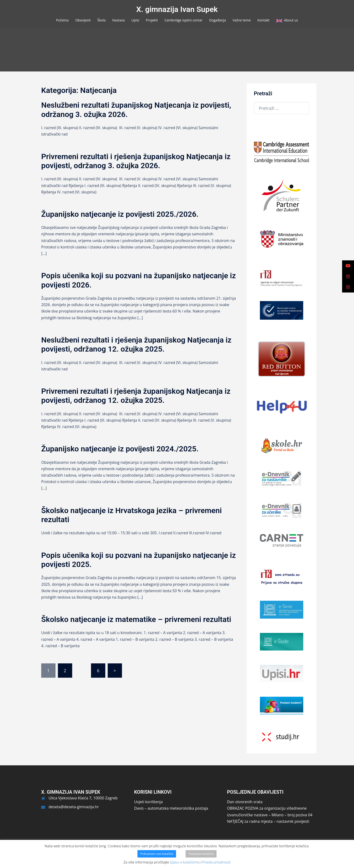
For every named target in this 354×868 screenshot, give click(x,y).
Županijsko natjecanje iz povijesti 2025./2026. (120, 214)
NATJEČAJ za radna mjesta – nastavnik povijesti (268, 821)
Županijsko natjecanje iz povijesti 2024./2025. (120, 449)
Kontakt (264, 20)
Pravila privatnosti (216, 862)
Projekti (152, 20)
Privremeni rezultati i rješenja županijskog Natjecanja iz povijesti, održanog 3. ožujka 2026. (136, 161)
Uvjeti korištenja (148, 802)
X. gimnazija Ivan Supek (177, 9)
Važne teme (242, 20)
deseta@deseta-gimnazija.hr (74, 807)
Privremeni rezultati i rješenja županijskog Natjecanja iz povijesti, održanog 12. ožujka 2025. (136, 396)
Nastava (119, 20)
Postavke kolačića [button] (201, 854)
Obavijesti (83, 20)
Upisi (135, 20)
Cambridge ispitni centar (183, 20)
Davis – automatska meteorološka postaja (171, 808)
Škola (102, 20)
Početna (62, 20)
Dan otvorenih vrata (245, 802)
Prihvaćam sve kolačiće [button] (157, 854)
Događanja (217, 20)
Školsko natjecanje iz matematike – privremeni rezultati (136, 619)
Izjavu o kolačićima (185, 862)
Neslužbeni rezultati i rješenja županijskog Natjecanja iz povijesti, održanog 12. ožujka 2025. (136, 344)
